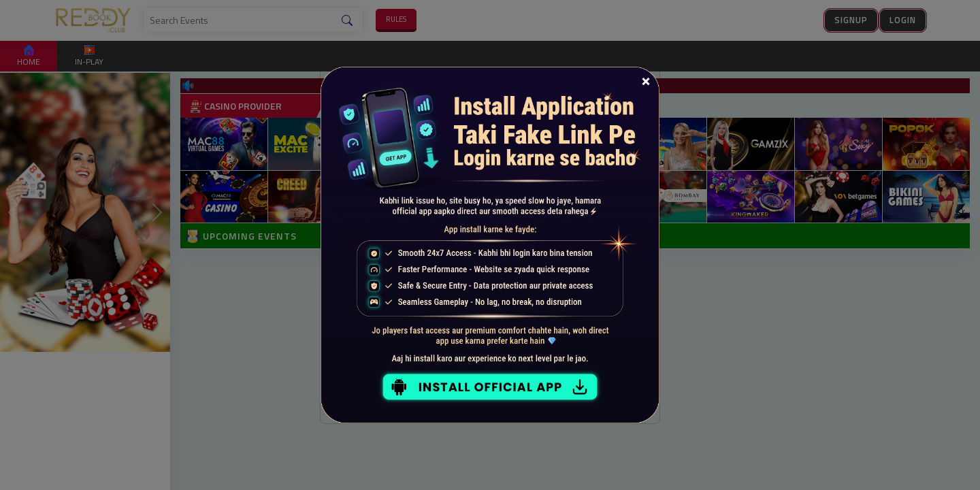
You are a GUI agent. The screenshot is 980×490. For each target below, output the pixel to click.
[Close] (646, 80)
